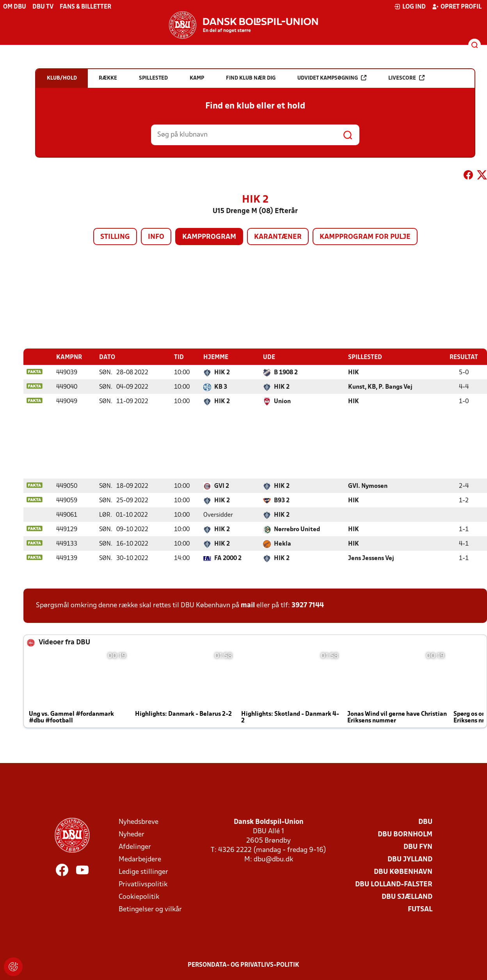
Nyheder (132, 834)
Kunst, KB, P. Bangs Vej (380, 387)
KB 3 (221, 387)
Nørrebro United (297, 529)
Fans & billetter (85, 7)
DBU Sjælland (407, 897)
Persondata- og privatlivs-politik (243, 965)
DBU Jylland (410, 859)
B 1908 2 (286, 372)
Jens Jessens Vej (371, 558)
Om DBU (15, 7)
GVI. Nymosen (368, 486)
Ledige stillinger (143, 872)
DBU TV (43, 7)
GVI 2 (222, 486)
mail (248, 605)
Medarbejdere (140, 859)
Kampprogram (209, 237)
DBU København (403, 872)
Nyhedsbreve (139, 822)
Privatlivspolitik (143, 884)
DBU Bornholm (405, 834)
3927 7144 (308, 605)
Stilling (115, 237)
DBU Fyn (418, 847)
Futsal (420, 909)
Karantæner (278, 237)
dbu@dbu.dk (273, 859)
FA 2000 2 (228, 558)
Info (156, 237)
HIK (354, 372)
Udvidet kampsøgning (332, 78)
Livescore (406, 78)
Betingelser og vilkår (150, 909)
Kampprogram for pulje (365, 237)
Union (282, 401)
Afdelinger (135, 847)
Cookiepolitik (139, 897)
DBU (425, 822)
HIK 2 (222, 372)
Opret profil (457, 7)
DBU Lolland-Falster (394, 884)
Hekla (283, 544)
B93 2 (282, 500)
